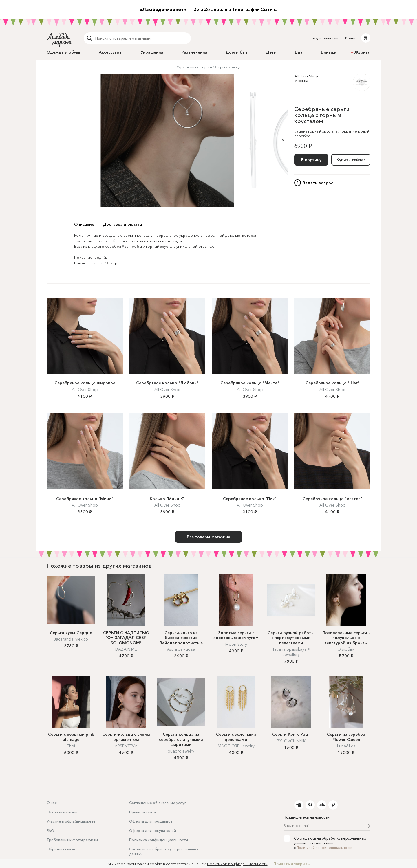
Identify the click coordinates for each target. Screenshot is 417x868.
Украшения (152, 52)
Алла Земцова (181, 649)
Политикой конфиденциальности (324, 848)
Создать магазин (325, 38)
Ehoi (71, 746)
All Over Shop (306, 76)
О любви (346, 649)
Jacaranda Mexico (71, 639)
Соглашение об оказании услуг (158, 803)
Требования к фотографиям (72, 840)
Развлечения (194, 52)
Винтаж (329, 52)
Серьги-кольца (228, 67)
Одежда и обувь (64, 52)
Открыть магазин (62, 812)
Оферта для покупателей (153, 830)
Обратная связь (61, 849)
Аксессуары (111, 52)
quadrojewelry (181, 751)
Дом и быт (237, 52)
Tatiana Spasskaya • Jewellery (291, 652)
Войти (350, 38)
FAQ (50, 830)
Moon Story (236, 644)
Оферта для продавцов (151, 821)
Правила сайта (142, 812)
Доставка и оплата (122, 224)
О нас (52, 803)
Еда (299, 52)
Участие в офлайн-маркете (71, 821)
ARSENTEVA (126, 746)
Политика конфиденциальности (159, 840)
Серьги (206, 67)
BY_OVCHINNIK (291, 741)
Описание (84, 224)
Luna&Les (346, 746)
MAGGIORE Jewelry (236, 746)
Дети (271, 52)
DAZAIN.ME (126, 649)
